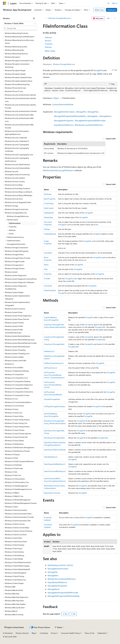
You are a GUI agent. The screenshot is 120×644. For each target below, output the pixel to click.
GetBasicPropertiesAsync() (54, 363)
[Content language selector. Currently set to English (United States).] (14, 627)
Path (46, 269)
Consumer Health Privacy (70, 633)
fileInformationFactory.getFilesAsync (58, 170)
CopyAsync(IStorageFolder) (54, 344)
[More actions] (115, 18)
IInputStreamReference (64, 125)
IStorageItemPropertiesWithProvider (90, 120)
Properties (49, 44)
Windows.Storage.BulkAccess (59, 18)
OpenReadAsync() (51, 457)
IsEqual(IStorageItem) (52, 399)
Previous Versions (22, 633)
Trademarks (102, 633)
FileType (47, 229)
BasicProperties (50, 199)
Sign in (114, 3)
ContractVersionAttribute (63, 104)
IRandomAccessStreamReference (89, 125)
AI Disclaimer (8, 633)
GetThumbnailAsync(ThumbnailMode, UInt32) (53, 385)
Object (56, 98)
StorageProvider (71, 279)
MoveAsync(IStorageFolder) (54, 438)
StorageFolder (100, 327)
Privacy (54, 633)
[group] (80, 90)
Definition (48, 37)
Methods (48, 47)
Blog (33, 633)
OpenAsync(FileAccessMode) (55, 450)
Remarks (48, 41)
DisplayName (49, 213)
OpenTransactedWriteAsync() (55, 471)
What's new (99, 10)
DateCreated (49, 208)
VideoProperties (50, 290)
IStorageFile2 (93, 112)
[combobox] (20, 23)
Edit (114, 70)
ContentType (49, 203)
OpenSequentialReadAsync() (55, 464)
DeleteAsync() (49, 351)
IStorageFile (81, 112)
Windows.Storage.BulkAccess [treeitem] (18, 216)
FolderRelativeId (50, 234)
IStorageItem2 (105, 116)
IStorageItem (93, 116)
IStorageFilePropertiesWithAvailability (70, 116)
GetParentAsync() (51, 368)
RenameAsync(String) (52, 493)
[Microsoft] (5, 3)
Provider (47, 279)
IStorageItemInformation (64, 112)
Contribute (44, 633)
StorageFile (98, 70)
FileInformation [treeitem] (15, 223)
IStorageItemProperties (64, 120)
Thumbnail (48, 286)
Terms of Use (90, 633)
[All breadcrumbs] (45, 18)
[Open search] (108, 3)
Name (46, 265)
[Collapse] (34, 18)
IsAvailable (48, 253)
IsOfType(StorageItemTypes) (54, 406)
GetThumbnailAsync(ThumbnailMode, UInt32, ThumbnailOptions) (54, 375)
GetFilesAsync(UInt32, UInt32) (60, 565)
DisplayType (48, 217)
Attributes (48, 194)
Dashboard (112, 10)
